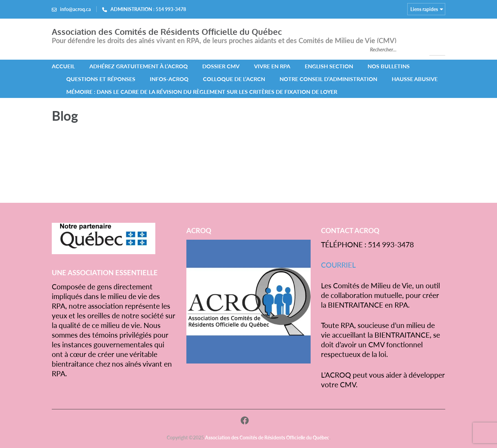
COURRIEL (338, 265)
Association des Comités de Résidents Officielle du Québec (167, 32)
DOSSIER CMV (221, 66)
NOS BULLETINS (389, 66)
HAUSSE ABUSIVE (415, 79)
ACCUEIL (63, 66)
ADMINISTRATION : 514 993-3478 (148, 9)
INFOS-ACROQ (169, 79)
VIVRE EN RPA (272, 66)
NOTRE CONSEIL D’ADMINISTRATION (328, 79)
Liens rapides (424, 9)
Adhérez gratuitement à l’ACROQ (139, 66)
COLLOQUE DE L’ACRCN (234, 79)
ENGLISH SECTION (329, 66)
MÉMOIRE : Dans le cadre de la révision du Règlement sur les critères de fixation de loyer (202, 92)
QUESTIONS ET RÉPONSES (101, 79)
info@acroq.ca (75, 9)
